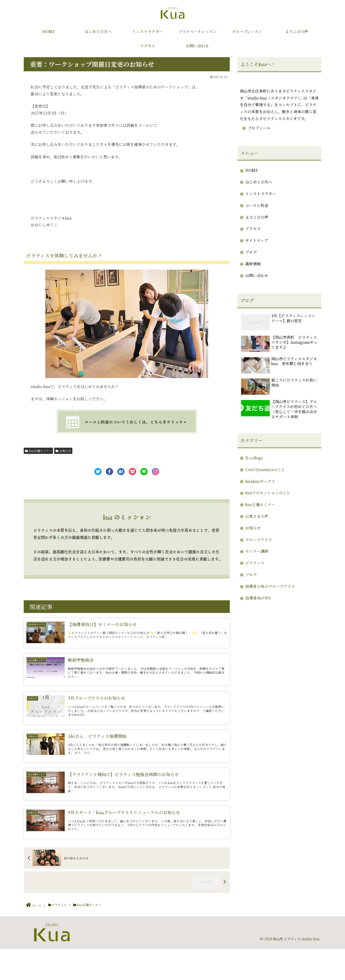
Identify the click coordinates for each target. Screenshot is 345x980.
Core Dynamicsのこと (265, 470)
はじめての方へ (259, 182)
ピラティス (255, 563)
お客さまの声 (257, 516)
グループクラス (259, 540)
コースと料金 (257, 205)
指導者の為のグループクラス (270, 586)
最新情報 (253, 264)
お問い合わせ (257, 276)
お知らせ (63, 451)
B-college (254, 458)
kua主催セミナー (38, 451)
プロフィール (259, 128)
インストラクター (261, 194)
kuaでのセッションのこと (268, 493)
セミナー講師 (257, 551)
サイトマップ (257, 240)
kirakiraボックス (260, 481)
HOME (252, 170)
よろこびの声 (257, 217)
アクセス (253, 229)
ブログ (251, 252)
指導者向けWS (258, 598)
